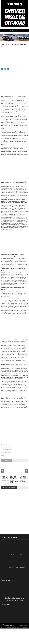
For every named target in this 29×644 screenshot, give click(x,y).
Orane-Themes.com (23, 625)
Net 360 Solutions (10, 625)
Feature (9, 449)
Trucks (3, 455)
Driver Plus (3, 627)
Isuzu (2, 451)
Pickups (8, 452)
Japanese (6, 451)
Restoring (3, 454)
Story (8, 454)
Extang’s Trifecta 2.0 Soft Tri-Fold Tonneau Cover (5, 478)
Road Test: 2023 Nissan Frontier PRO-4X (17, 568)
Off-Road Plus (18, 627)
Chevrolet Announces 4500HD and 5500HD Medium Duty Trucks (14, 479)
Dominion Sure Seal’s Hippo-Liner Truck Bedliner (23, 479)
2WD (10, 448)
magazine (3, 452)
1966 (7, 448)
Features (3, 446)
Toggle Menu (14, 30)
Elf (6, 449)
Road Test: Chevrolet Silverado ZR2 (16, 555)
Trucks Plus (9, 446)
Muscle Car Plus (10, 627)
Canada (3, 449)
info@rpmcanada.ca (17, 598)
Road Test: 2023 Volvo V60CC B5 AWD (17, 542)
